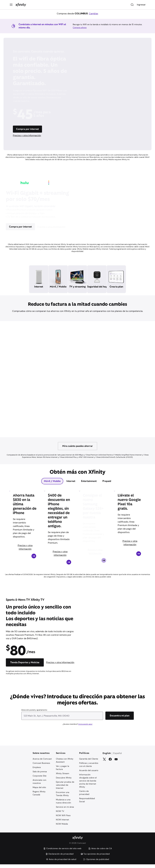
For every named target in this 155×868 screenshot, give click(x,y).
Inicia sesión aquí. (85, 727)
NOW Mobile (62, 827)
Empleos (37, 770)
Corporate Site (40, 779)
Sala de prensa (40, 775)
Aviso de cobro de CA (100, 852)
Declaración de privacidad (59, 857)
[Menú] (11, 5)
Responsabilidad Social (87, 803)
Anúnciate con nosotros (39, 785)
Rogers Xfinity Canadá (39, 796)
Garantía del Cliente (89, 762)
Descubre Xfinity (64, 781)
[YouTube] (116, 762)
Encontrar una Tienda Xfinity (63, 797)
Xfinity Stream (63, 777)
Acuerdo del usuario (89, 774)
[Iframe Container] (77, 382)
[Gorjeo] (104, 762)
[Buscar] (132, 5)
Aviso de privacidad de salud (61, 863)
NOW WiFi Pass (63, 819)
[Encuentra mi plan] (120, 719)
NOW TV (60, 814)
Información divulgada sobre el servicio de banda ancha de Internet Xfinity (88, 784)
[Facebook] (110, 762)
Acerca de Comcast (42, 762)
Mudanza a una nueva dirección (63, 804)
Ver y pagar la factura (62, 771)
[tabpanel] (77, 535)
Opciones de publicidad (96, 863)
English (107, 757)
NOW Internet (62, 823)
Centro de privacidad (84, 796)
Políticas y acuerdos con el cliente (89, 768)
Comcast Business (41, 766)
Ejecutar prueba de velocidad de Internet (65, 788)
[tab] (52, 484)
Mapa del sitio (39, 791)
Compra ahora (80, 27)
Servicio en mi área (65, 810)
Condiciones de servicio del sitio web (62, 852)
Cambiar (94, 14)
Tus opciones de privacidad (95, 857)
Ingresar (141, 5)
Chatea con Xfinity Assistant (65, 764)
